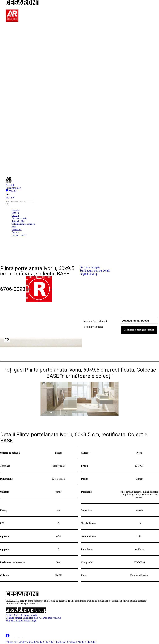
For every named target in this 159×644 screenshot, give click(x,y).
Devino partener (19, 235)
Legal (34, 621)
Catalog (15, 213)
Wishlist (11, 191)
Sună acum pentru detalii (95, 270)
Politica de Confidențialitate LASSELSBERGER (30, 642)
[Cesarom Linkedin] (12, 637)
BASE (52, 412)
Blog (14, 227)
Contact (15, 232)
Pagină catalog (89, 274)
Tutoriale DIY (18, 221)
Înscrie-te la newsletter (25, 626)
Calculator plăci (13, 188)
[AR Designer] (12, 21)
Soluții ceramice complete (23, 224)
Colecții (15, 215)
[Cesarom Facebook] (8, 637)
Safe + (17, 615)
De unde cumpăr (19, 218)
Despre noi (17, 229)
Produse (15, 210)
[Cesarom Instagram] (17, 637)
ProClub (57, 618)
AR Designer (45, 618)
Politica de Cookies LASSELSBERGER (76, 642)
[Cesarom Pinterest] (21, 637)
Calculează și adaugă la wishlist (139, 330)
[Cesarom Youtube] (26, 637)
